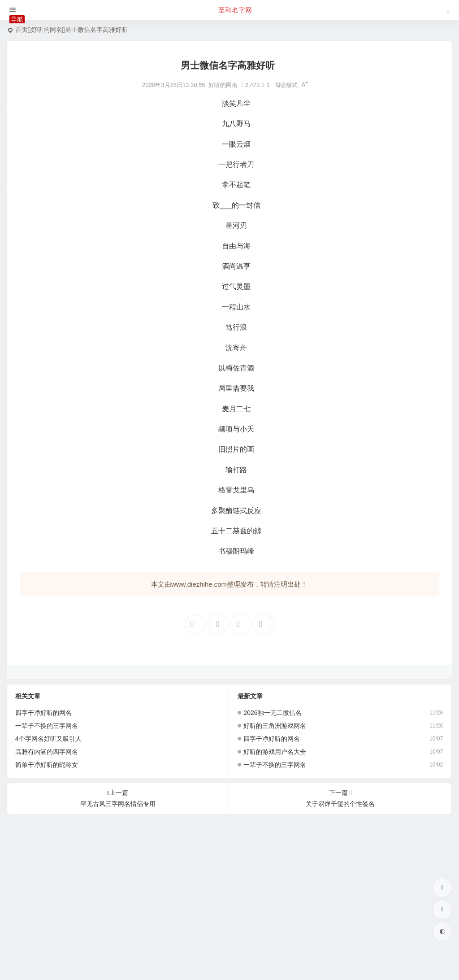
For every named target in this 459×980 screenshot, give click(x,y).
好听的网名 (47, 30)
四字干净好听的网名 (43, 713)
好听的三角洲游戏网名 (275, 726)
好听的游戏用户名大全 (275, 752)
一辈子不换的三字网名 (47, 726)
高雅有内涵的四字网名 (47, 752)
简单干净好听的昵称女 (47, 765)
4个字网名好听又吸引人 (48, 739)
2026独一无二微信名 (272, 713)
